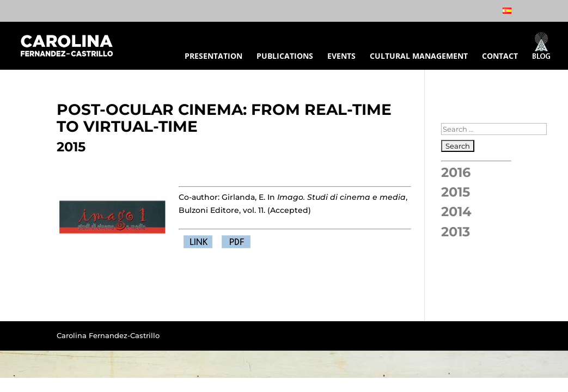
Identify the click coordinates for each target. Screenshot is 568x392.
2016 (456, 172)
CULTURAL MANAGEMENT (419, 57)
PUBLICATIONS (285, 57)
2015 (456, 192)
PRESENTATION (213, 57)
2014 (456, 212)
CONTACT (500, 57)
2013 (456, 232)
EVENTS (341, 57)
